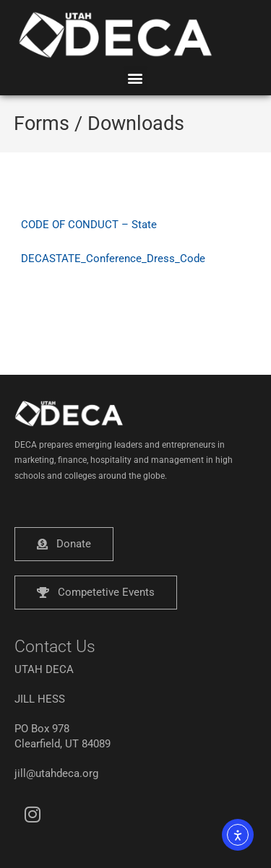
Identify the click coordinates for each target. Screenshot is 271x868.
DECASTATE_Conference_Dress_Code (113, 259)
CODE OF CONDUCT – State (89, 225)
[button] (135, 78)
